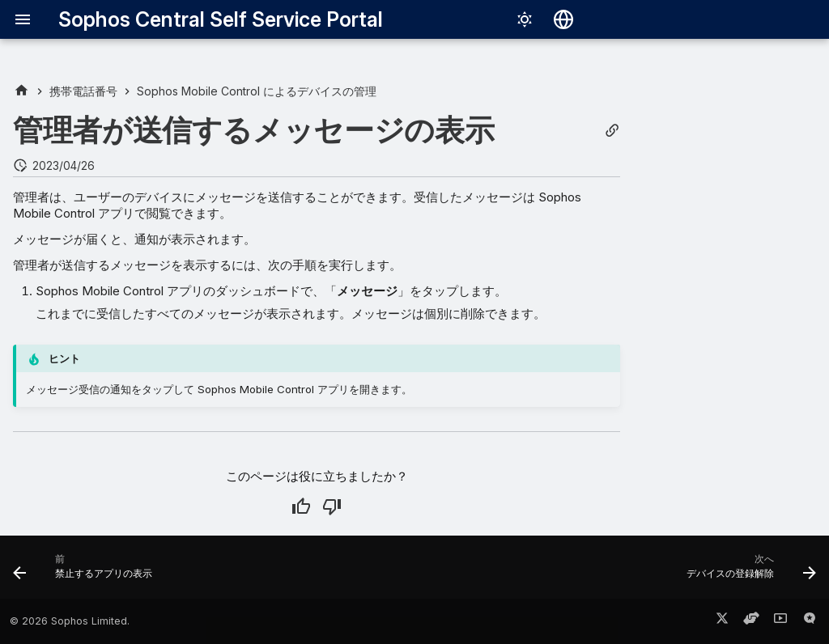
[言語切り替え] (563, 19)
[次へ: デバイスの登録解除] (747, 572)
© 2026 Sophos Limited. (70, 621)
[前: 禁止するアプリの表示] (87, 572)
